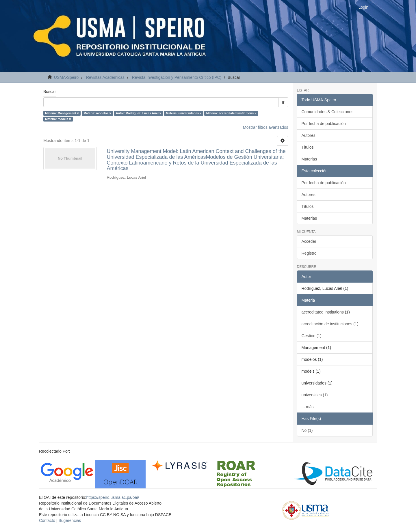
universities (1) (315, 395)
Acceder (309, 241)
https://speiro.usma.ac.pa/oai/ (113, 497)
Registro (309, 253)
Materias (309, 159)
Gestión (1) (312, 336)
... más (308, 407)
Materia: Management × (62, 113)
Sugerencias (70, 520)
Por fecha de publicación (324, 124)
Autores (309, 135)
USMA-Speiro (66, 77)
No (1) (307, 430)
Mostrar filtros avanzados (265, 127)
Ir (283, 102)
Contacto (47, 520)
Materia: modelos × (97, 113)
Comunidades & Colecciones (328, 112)
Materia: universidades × (184, 113)
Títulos (308, 147)
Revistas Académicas (105, 77)
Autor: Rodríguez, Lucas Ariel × (139, 113)
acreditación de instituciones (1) (330, 324)
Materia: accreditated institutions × (231, 113)
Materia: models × (58, 119)
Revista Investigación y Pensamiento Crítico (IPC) (177, 77)
